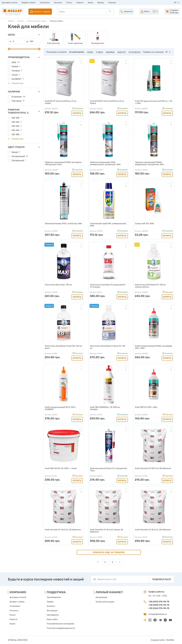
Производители (54, 597)
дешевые (110, 52)
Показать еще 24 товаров (109, 552)
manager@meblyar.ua (158, 614)
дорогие (122, 52)
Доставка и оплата (10, 3)
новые (90, 52)
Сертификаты (53, 615)
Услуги (69, 3)
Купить (77, 113)
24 (166, 52)
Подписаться (162, 579)
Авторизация (101, 597)
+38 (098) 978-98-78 (159, 605)
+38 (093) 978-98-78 (159, 602)
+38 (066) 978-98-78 (159, 608)
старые (99, 52)
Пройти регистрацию (105, 602)
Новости (80, 3)
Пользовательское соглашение (60, 624)
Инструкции (52, 611)
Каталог (21, 21)
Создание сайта (158, 640)
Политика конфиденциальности (61, 628)
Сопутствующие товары (37, 21)
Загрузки (112, 3)
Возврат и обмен (29, 3)
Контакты (58, 3)
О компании (45, 3)
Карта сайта (52, 619)
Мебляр (11, 21)
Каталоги (51, 606)
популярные (135, 52)
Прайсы (50, 602)
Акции (91, 3)
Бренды (101, 3)
